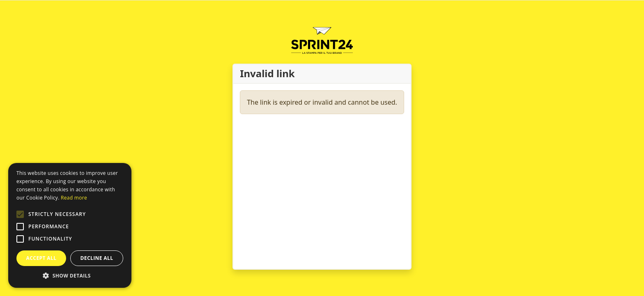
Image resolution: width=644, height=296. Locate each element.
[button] (20, 214)
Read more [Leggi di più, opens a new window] (74, 198)
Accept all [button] (41, 258)
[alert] (70, 225)
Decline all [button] (97, 258)
